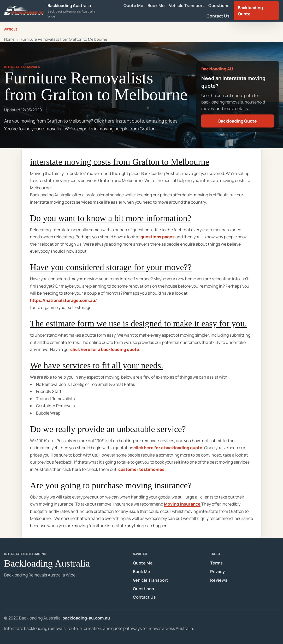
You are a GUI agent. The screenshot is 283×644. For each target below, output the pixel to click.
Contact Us (218, 16)
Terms (216, 563)
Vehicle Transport (187, 5)
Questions (219, 5)
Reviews (219, 580)
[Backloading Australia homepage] (51, 11)
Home (9, 39)
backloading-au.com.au (86, 618)
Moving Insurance (182, 504)
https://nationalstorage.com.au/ (63, 300)
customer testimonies (141, 469)
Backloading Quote (250, 11)
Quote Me (133, 5)
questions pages (158, 237)
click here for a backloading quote (105, 349)
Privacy (217, 572)
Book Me (156, 5)
